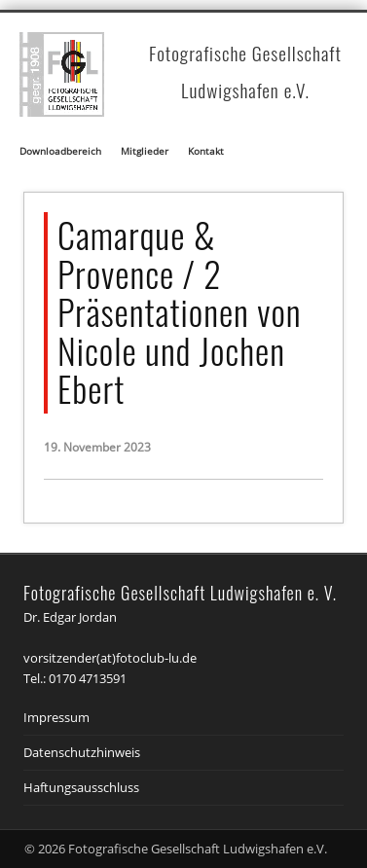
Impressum (56, 717)
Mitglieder (145, 151)
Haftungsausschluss (81, 787)
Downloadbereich (60, 151)
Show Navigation (322, 142)
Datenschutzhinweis (82, 752)
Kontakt (206, 151)
